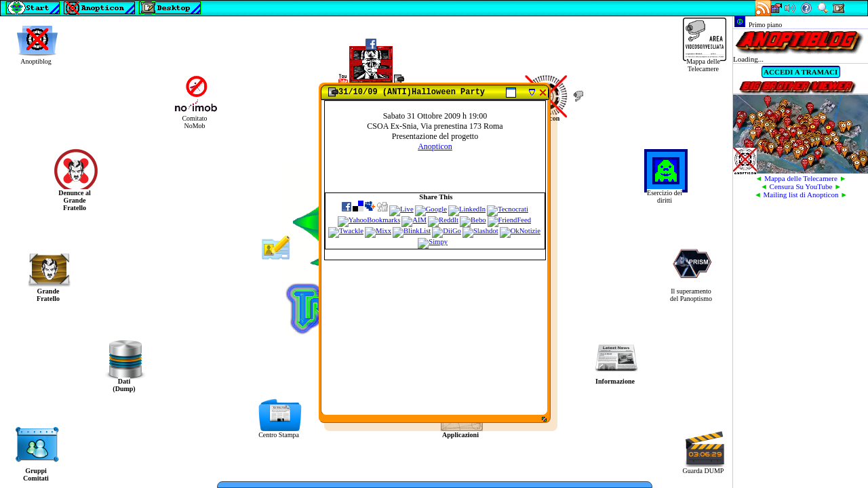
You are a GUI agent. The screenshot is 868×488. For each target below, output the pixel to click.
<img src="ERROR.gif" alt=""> (434, 252)
